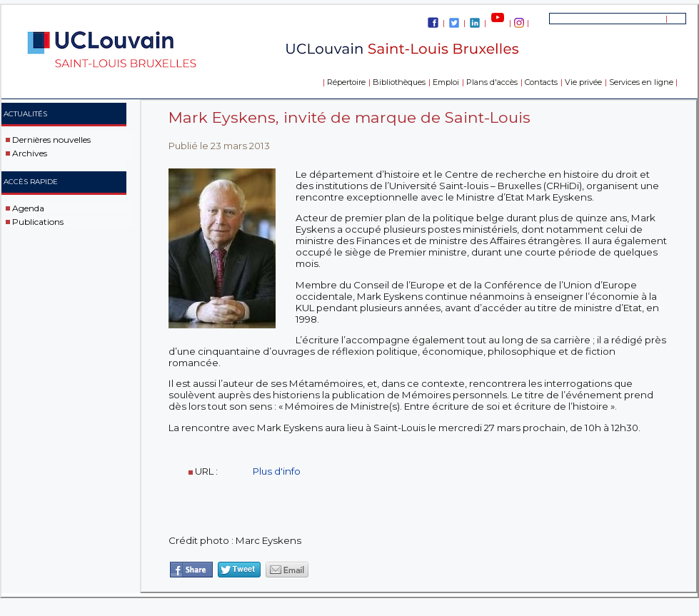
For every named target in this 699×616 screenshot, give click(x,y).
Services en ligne (641, 82)
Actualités (25, 114)
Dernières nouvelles (51, 140)
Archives (30, 153)
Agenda (28, 208)
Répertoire (346, 82)
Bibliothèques (399, 82)
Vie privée (583, 82)
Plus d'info (278, 471)
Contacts (541, 82)
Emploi (446, 82)
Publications (38, 221)
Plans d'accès (492, 82)
